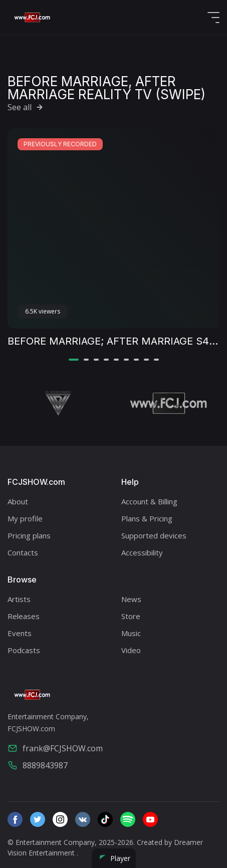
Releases (24, 616)
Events (20, 633)
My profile (25, 518)
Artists (19, 599)
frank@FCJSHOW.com (55, 748)
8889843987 (38, 765)
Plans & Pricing (147, 518)
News (131, 599)
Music (131, 633)
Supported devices (154, 535)
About (18, 501)
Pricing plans (29, 535)
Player (114, 858)
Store (131, 616)
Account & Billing (149, 501)
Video (131, 650)
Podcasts (24, 650)
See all (26, 107)
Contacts (23, 552)
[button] (74, 360)
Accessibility (142, 552)
